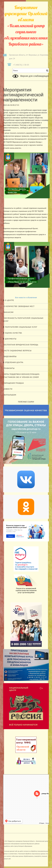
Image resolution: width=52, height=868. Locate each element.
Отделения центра (13, 362)
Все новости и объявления (26, 298)
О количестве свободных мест (19, 306)
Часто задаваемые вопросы (17, 351)
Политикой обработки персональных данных (32, 854)
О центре (9, 300)
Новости (8, 389)
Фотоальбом (10, 395)
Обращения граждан (13, 383)
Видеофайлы (10, 356)
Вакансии (8, 312)
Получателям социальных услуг (20, 327)
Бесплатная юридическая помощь (21, 345)
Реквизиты (9, 368)
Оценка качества (13, 333)
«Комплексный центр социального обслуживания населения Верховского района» (26, 25)
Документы (10, 339)
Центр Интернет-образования (23, 846)
